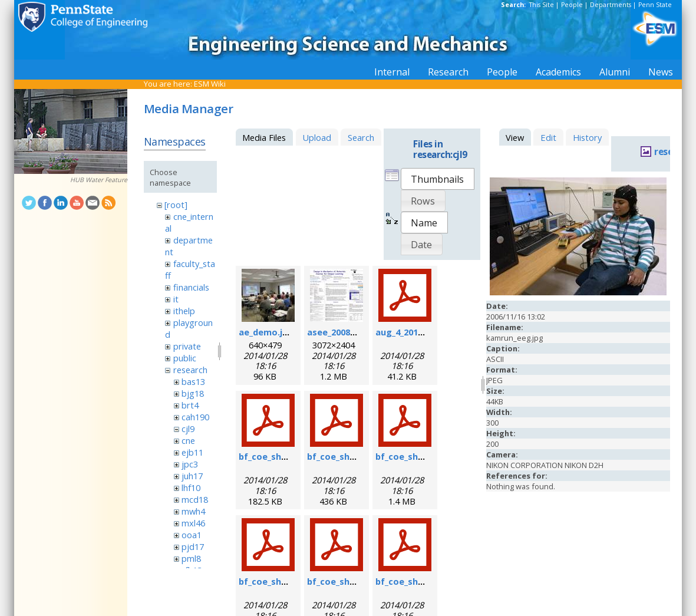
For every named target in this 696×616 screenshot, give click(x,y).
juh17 (192, 476)
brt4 (190, 405)
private (187, 346)
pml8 (191, 558)
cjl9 (188, 429)
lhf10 (191, 487)
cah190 (195, 417)
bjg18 (193, 393)
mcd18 (195, 499)
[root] (176, 205)
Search (361, 137)
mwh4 (193, 511)
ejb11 (192, 452)
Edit (548, 137)
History (587, 137)
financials (191, 287)
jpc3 (190, 464)
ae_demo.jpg (266, 332)
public (185, 358)
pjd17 (193, 546)
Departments (611, 5)
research (190, 370)
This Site (542, 5)
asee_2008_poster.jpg (353, 332)
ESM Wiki (210, 84)
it (176, 299)
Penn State (655, 5)
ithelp (184, 311)
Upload (317, 137)
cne (188, 440)
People (572, 5)
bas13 (193, 381)
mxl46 (193, 523)
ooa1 (192, 535)
